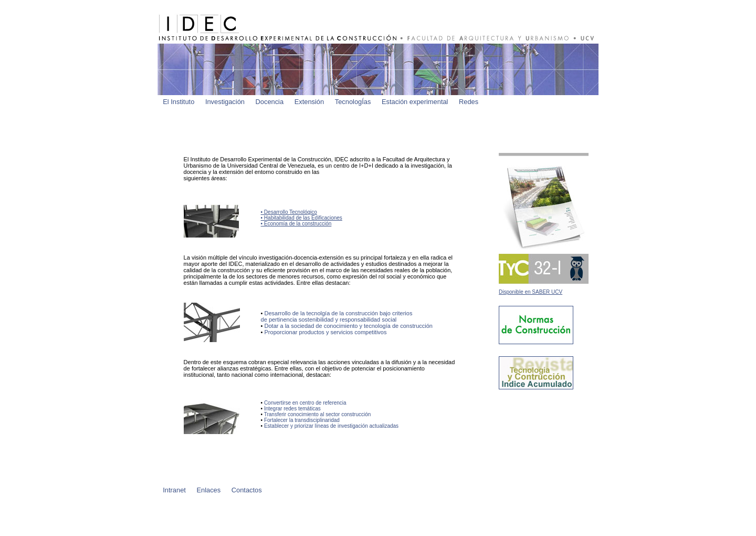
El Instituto (178, 102)
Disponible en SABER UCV (531, 292)
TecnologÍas (353, 102)
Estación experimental (415, 102)
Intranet (174, 490)
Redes (469, 102)
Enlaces (208, 490)
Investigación (225, 102)
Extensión (309, 102)
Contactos (247, 490)
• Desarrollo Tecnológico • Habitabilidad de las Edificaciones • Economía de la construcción (302, 218)
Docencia (270, 102)
